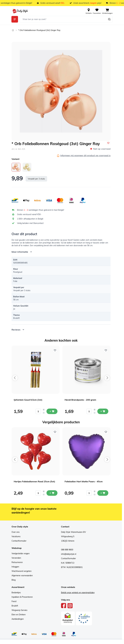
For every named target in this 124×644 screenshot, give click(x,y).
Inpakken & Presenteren (22, 597)
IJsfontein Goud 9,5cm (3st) (28, 400)
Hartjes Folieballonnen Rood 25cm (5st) (34, 481)
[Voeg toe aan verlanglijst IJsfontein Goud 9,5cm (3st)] (55, 350)
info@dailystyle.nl (69, 554)
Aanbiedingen (18, 619)
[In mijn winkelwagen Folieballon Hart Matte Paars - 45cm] (103, 493)
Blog (14, 580)
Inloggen (15, 567)
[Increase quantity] (44, 410)
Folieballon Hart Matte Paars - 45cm (84, 481)
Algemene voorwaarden (22, 576)
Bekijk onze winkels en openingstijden (78, 593)
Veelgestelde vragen (21, 554)
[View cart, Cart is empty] (107, 11)
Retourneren (17, 562)
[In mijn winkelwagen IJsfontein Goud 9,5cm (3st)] (52, 411)
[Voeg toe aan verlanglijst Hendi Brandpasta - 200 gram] (106, 350)
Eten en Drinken (19, 615)
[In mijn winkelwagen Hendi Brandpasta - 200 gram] (103, 411)
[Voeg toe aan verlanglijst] (108, 143)
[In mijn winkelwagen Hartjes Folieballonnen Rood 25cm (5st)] (52, 493)
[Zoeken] (109, 19)
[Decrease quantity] (44, 413)
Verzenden (16, 558)
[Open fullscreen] (61, 91)
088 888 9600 (67, 550)
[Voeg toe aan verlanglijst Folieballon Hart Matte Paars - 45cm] (106, 432)
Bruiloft (15, 606)
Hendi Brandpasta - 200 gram (80, 400)
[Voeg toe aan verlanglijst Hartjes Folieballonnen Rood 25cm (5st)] (55, 432)
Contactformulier (19, 541)
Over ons (16, 532)
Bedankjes (16, 593)
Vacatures (16, 536)
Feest (14, 601)
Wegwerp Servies (19, 610)
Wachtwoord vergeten (22, 571)
